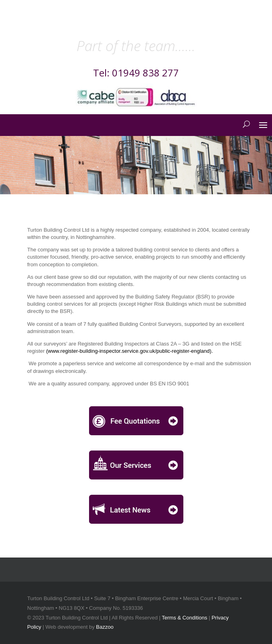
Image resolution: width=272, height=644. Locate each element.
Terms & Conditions (185, 618)
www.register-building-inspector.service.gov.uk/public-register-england (129, 351)
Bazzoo (105, 627)
